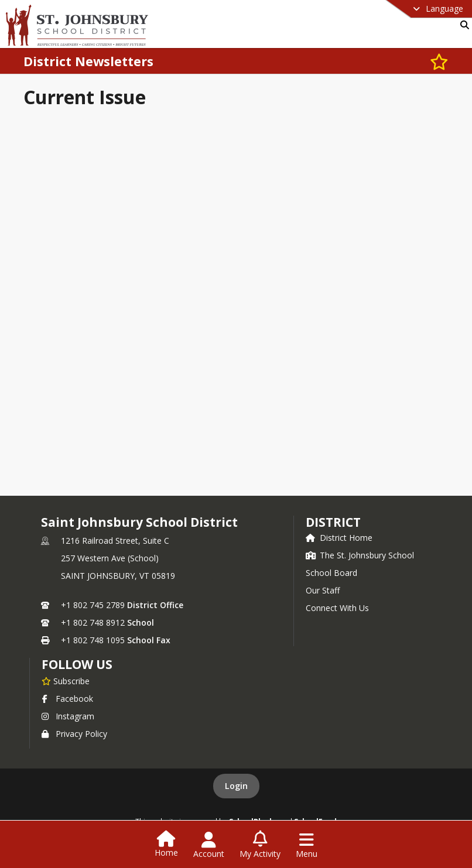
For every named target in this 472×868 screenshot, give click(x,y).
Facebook (67, 699)
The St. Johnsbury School (360, 555)
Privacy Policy (74, 734)
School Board (331, 573)
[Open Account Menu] (209, 845)
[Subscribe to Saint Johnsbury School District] (66, 681)
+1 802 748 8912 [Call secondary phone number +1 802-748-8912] (93, 622)
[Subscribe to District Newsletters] (439, 61)
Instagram (68, 716)
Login (236, 786)
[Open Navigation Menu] (307, 845)
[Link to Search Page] (462, 25)
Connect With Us (337, 608)
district (333, 522)
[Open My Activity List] (260, 845)
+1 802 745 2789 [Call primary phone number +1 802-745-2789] (93, 605)
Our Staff (323, 590)
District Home (339, 538)
